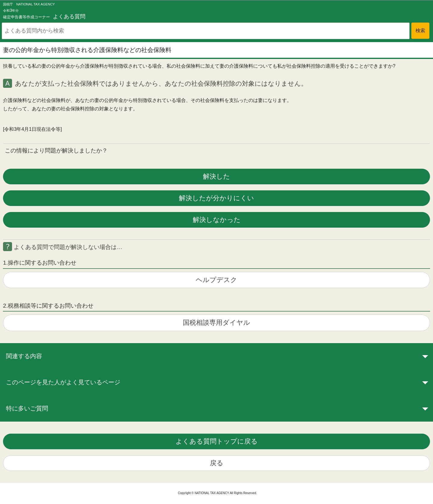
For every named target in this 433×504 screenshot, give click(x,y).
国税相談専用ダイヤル (216, 323)
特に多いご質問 (27, 408)
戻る (217, 463)
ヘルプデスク (216, 280)
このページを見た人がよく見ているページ (63, 382)
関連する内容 (24, 356)
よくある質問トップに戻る (217, 441)
